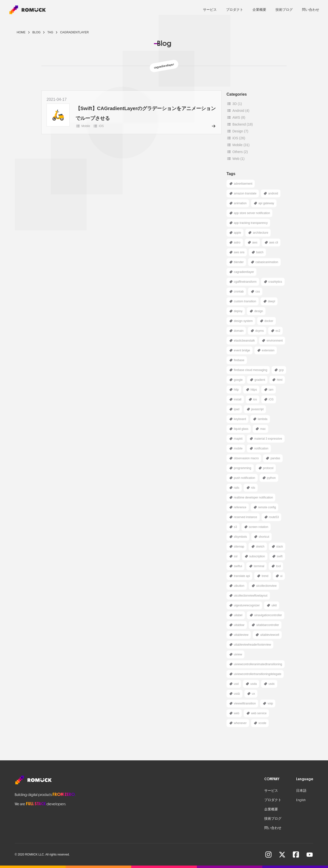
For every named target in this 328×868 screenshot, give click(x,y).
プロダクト (235, 10)
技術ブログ (284, 10)
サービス (210, 10)
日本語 (301, 791)
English (301, 800)
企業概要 (259, 10)
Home (21, 32)
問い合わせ (311, 10)
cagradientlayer (74, 32)
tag (50, 32)
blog (36, 32)
